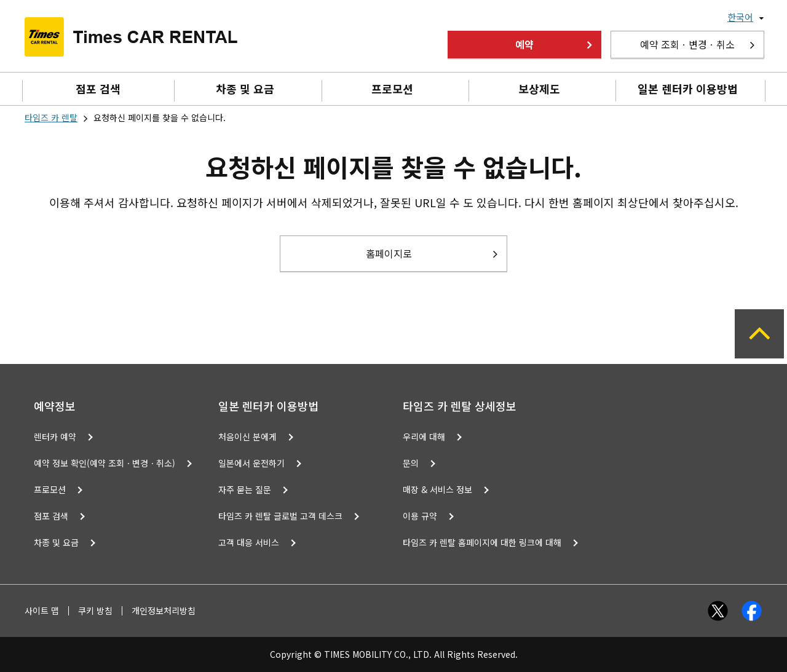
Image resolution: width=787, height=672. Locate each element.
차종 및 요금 (245, 89)
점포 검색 (98, 89)
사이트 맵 (42, 611)
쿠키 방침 (95, 611)
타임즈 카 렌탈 (51, 117)
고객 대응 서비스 (249, 542)
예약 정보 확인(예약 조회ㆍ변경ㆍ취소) (105, 463)
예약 (524, 44)
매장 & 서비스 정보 (437, 489)
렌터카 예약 (55, 437)
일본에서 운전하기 (251, 463)
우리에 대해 (424, 437)
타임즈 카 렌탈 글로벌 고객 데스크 (280, 516)
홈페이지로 (389, 253)
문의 (411, 463)
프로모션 (392, 89)
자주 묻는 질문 (245, 489)
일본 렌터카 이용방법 (688, 89)
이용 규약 (420, 516)
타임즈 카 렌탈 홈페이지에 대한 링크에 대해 (482, 542)
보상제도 (539, 89)
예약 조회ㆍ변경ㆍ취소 (687, 44)
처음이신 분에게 (247, 437)
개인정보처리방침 (164, 611)
